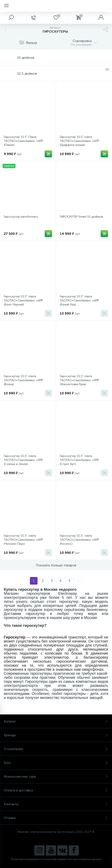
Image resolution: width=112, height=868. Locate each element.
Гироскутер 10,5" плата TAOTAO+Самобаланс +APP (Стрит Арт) (79, 460)
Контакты (56, 804)
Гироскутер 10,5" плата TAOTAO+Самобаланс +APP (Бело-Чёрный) (23, 300)
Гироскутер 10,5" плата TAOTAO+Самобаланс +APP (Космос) (79, 540)
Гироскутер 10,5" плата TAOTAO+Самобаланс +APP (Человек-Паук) (23, 540)
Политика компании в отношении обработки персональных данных (56, 859)
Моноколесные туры (56, 776)
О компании (56, 749)
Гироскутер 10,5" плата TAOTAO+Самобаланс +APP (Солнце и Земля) (23, 460)
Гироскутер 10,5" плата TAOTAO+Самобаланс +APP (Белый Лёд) (79, 300)
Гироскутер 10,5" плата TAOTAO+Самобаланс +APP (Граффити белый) (79, 141)
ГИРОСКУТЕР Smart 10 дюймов (81, 217)
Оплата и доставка (56, 790)
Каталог (56, 721)
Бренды (56, 735)
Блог (56, 763)
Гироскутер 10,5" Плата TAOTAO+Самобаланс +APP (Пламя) (23, 141)
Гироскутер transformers (21, 217)
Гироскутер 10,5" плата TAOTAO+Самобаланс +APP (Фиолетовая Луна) (79, 380)
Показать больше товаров (56, 565)
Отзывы (56, 818)
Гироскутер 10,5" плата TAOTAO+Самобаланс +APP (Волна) (23, 380)
